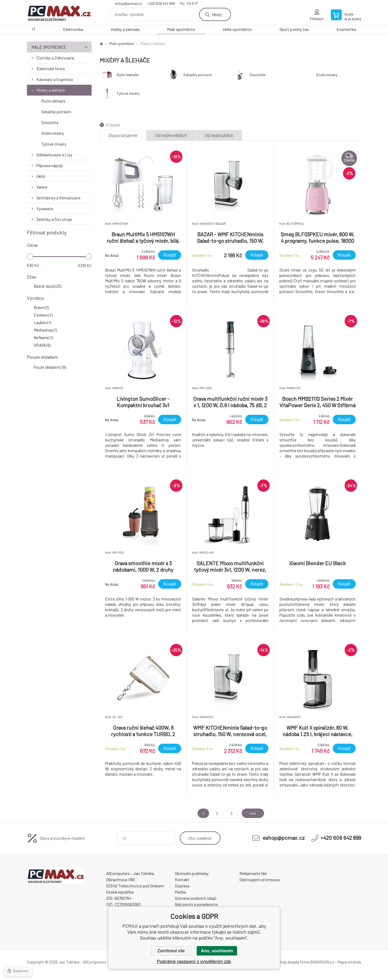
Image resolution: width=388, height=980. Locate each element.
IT (34, 29)
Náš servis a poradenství (196, 904)
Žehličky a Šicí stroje (54, 219)
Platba (180, 892)
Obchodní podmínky (192, 873)
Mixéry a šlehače (51, 90)
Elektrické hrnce (51, 69)
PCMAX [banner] (59, 13)
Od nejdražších (219, 135)
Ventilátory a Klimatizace (58, 198)
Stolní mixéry (53, 133)
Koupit (170, 255)
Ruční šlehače (53, 101)
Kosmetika (346, 29)
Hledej (217, 14)
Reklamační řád (253, 873)
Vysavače (45, 209)
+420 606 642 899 (161, 3)
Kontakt (182, 880)
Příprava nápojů (50, 166)
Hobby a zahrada (125, 29)
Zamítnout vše (171, 951)
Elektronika (73, 29)
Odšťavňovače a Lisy (54, 155)
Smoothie (50, 122)
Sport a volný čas (294, 29)
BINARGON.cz (322, 962)
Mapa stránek (349, 962)
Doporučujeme (123, 135)
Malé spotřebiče (181, 29)
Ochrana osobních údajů (196, 898)
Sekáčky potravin (56, 112)
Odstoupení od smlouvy (260, 880)
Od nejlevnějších (171, 135)
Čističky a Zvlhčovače (55, 58)
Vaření (42, 187)
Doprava (182, 886)
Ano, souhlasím (217, 951)
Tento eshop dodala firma (287, 962)
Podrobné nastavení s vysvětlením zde (194, 962)
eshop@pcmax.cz (128, 3)
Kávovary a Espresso (55, 79)
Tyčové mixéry (54, 144)
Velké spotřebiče (237, 29)
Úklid (41, 176)
